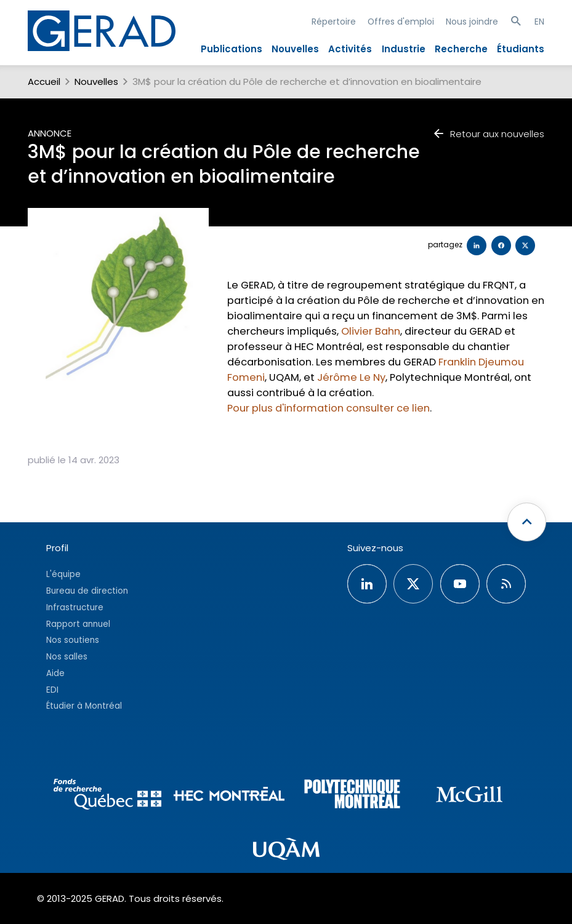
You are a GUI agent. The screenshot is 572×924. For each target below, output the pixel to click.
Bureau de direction (87, 591)
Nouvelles (295, 49)
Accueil (44, 82)
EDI (52, 690)
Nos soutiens (73, 640)
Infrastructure (75, 607)
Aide (55, 673)
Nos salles (67, 657)
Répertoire (334, 22)
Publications (232, 49)
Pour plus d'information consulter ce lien (328, 408)
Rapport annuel (78, 624)
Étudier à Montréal (84, 706)
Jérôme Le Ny (351, 377)
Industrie (404, 49)
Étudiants (521, 49)
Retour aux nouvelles (488, 134)
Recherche (461, 49)
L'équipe (63, 574)
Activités (350, 49)
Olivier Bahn (371, 331)
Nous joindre (472, 22)
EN (539, 22)
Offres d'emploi (401, 22)
